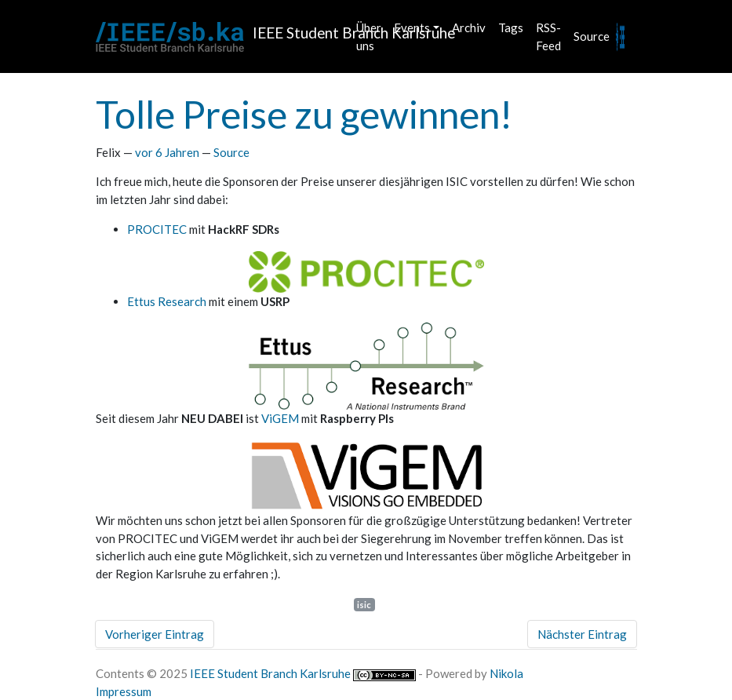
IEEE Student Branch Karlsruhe (270, 673)
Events (412, 27)
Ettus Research (167, 301)
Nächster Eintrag (582, 634)
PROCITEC (157, 229)
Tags (511, 27)
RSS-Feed (548, 36)
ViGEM (280, 418)
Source (592, 36)
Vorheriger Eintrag (155, 634)
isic (364, 605)
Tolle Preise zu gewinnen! (304, 114)
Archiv (469, 27)
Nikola (506, 673)
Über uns (369, 36)
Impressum (124, 691)
